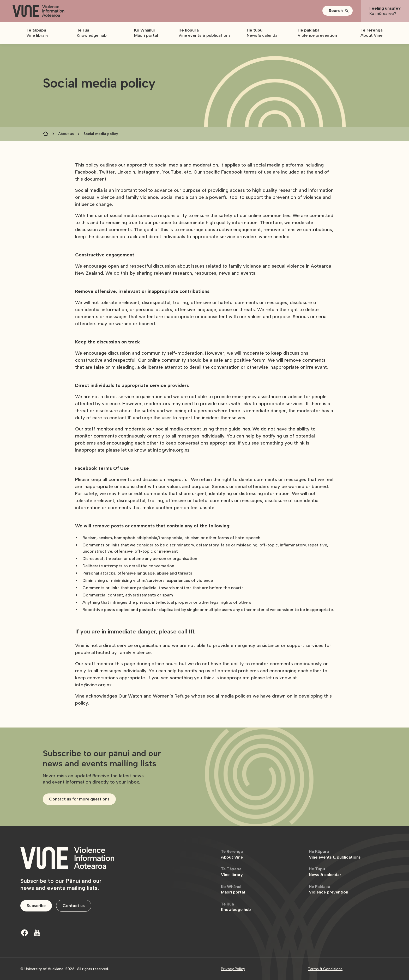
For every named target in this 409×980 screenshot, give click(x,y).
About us (66, 134)
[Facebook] (25, 933)
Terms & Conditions (325, 969)
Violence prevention (329, 889)
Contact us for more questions (79, 799)
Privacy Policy (233, 969)
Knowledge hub (236, 907)
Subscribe (36, 906)
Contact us (74, 906)
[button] (338, 11)
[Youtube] (37, 933)
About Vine (232, 854)
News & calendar (325, 872)
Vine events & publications (335, 854)
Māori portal (233, 889)
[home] (38, 11)
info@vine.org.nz (171, 450)
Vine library (232, 872)
